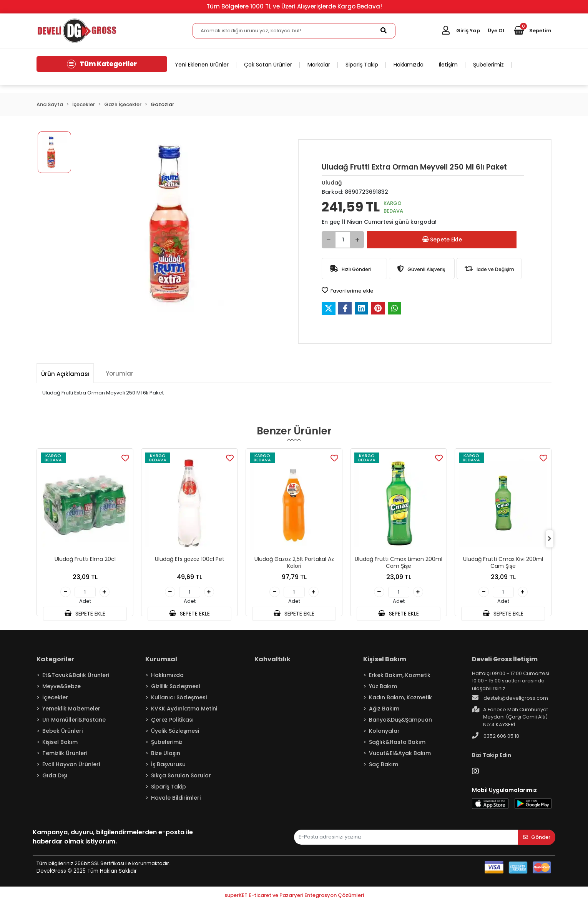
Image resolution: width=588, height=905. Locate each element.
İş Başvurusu (168, 765)
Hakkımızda (409, 65)
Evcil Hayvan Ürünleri (71, 765)
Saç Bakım (384, 765)
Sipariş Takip (362, 65)
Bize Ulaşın (166, 754)
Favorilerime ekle (348, 291)
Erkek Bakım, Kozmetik (400, 676)
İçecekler (55, 699)
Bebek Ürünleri (62, 732)
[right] (551, 537)
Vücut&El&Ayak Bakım (400, 754)
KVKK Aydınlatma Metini (184, 710)
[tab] (65, 374)
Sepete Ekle (442, 240)
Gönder (537, 839)
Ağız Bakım (384, 710)
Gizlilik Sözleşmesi (175, 687)
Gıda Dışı (55, 777)
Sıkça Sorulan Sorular (181, 777)
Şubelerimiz (488, 65)
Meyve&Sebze (61, 687)
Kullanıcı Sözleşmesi (179, 699)
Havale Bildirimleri (176, 799)
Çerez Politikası (172, 721)
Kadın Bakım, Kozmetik (400, 699)
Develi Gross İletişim (505, 660)
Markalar (319, 65)
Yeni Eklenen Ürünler (202, 65)
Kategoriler (55, 660)
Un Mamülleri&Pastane (74, 721)
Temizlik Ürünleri (65, 754)
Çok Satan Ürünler (268, 65)
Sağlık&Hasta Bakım (397, 743)
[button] (533, 31)
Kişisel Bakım (60, 743)
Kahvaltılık (272, 660)
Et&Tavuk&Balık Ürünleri (76, 676)
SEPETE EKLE (85, 614)
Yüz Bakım (383, 687)
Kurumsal (161, 660)
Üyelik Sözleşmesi (175, 732)
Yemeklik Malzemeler (71, 710)
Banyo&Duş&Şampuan (400, 721)
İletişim (448, 65)
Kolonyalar (384, 732)
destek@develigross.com (510, 699)
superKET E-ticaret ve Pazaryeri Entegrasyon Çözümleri (294, 897)
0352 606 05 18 (496, 737)
